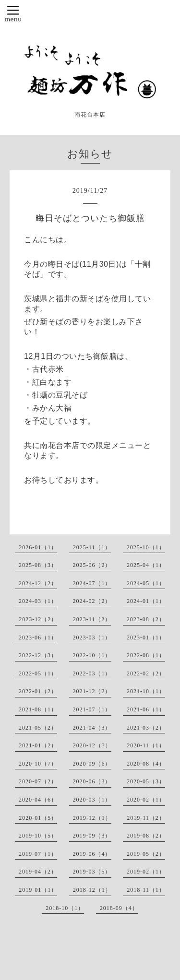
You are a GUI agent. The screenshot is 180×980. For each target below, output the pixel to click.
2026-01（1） (38, 547)
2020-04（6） (38, 800)
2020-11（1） (146, 745)
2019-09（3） (92, 836)
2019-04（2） (38, 872)
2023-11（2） (92, 619)
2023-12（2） (38, 619)
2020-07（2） (38, 781)
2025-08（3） (38, 565)
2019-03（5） (92, 872)
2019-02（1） (146, 872)
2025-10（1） (146, 547)
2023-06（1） (38, 638)
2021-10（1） (146, 691)
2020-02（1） (146, 800)
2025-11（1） (92, 547)
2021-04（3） (92, 728)
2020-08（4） (146, 764)
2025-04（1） (146, 565)
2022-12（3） (38, 655)
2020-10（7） (38, 764)
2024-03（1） (38, 601)
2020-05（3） (146, 781)
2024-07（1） (92, 583)
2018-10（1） (65, 908)
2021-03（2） (146, 728)
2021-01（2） (38, 745)
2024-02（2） (92, 601)
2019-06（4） (92, 854)
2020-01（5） (38, 818)
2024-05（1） (146, 583)
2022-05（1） (38, 673)
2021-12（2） (92, 691)
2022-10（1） (92, 655)
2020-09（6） (92, 764)
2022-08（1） (146, 655)
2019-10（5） (38, 836)
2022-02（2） (146, 673)
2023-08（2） (146, 619)
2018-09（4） (119, 908)
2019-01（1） (38, 890)
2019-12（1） (92, 818)
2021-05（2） (38, 728)
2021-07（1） (92, 709)
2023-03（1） (92, 638)
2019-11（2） (146, 818)
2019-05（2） (146, 854)
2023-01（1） (146, 638)
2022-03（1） (92, 673)
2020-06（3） (92, 781)
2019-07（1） (38, 854)
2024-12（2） (38, 583)
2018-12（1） (92, 890)
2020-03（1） (92, 800)
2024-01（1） (146, 601)
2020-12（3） (92, 745)
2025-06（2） (92, 565)
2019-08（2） (146, 836)
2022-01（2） (38, 691)
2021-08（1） (38, 709)
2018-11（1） (146, 890)
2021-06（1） (146, 709)
